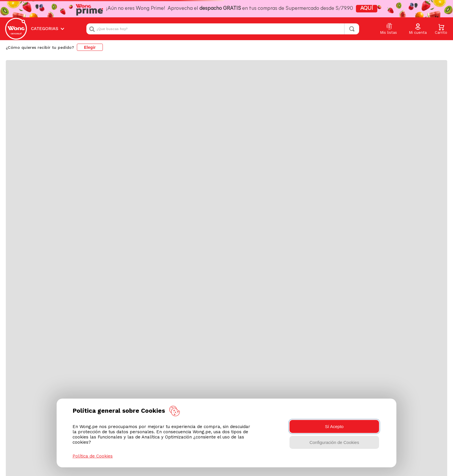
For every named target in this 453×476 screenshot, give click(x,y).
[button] (418, 29)
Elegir (90, 47)
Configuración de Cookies (334, 442)
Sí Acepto (334, 426)
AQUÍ (367, 9)
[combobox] (223, 29)
